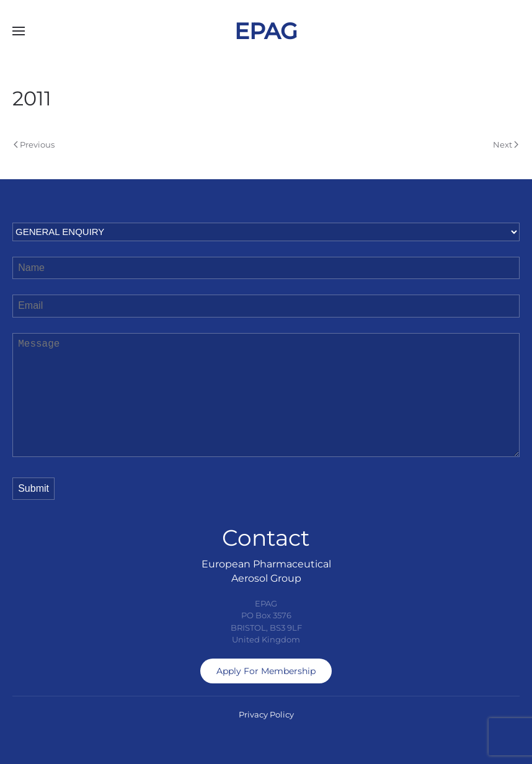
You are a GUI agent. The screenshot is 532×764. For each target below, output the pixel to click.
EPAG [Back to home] (266, 31)
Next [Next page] (506, 144)
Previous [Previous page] (34, 144)
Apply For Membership (266, 671)
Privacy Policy (266, 714)
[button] (19, 31)
